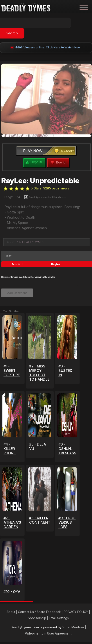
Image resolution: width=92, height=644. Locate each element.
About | (12, 612)
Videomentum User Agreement (48, 633)
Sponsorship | (38, 618)
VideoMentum (73, 627)
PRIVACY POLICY (76, 612)
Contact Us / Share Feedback (39, 612)
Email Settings (59, 618)
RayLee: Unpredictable (40, 181)
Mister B (17, 264)
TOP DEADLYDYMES (30, 242)
